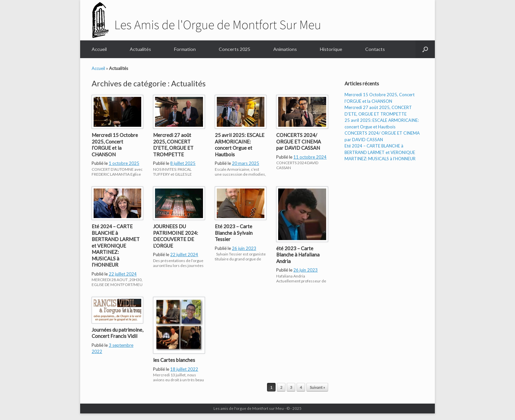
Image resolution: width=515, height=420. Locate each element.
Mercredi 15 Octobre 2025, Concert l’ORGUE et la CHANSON (115, 145)
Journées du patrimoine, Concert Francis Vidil (117, 333)
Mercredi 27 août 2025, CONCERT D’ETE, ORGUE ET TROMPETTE (173, 145)
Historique (331, 49)
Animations (285, 49)
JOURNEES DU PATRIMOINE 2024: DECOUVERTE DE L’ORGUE (176, 236)
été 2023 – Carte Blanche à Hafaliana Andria (298, 255)
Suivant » (317, 387)
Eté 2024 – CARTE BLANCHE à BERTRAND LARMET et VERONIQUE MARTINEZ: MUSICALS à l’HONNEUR (116, 245)
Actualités (140, 49)
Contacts (375, 49)
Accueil (99, 49)
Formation (185, 49)
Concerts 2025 (235, 49)
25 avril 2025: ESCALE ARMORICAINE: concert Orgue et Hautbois (240, 145)
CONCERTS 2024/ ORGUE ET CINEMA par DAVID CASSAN (299, 141)
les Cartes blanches (174, 360)
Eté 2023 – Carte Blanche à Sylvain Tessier (234, 233)
